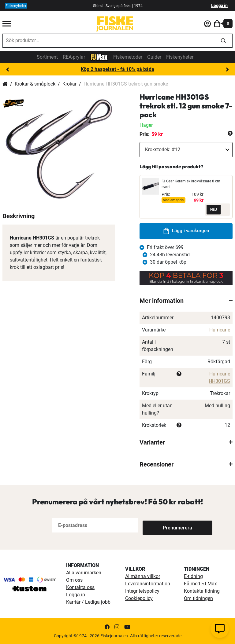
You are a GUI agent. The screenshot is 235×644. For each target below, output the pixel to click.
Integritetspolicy (142, 591)
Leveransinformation (148, 584)
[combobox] (109, 41)
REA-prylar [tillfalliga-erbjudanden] (74, 57)
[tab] (186, 301)
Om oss (74, 580)
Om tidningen (198, 598)
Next (227, 70)
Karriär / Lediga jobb (88, 602)
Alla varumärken (84, 573)
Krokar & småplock (35, 84)
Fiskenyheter (180, 57)
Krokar (69, 84)
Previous (8, 70)
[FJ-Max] (99, 57)
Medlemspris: (173, 200)
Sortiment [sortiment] (47, 57)
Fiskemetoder (128, 57)
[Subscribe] (163, 525)
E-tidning (193, 576)
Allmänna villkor (143, 576)
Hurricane (220, 330)
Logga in (219, 5)
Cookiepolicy (139, 598)
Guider (154, 57)
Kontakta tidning (202, 591)
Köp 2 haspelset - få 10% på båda (117, 69)
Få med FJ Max (200, 584)
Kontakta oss (80, 587)
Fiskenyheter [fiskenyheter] (16, 6)
